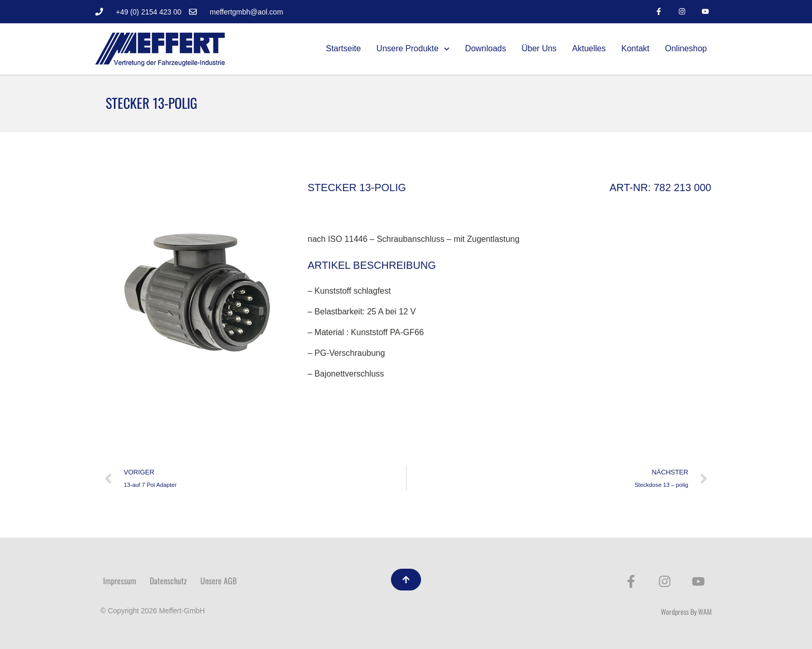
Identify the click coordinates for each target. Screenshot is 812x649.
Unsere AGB (219, 581)
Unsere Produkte (413, 49)
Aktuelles (589, 48)
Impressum (120, 581)
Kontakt (635, 48)
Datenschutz (168, 581)
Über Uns (539, 48)
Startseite (343, 48)
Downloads (485, 48)
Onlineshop (686, 48)
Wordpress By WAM (686, 611)
